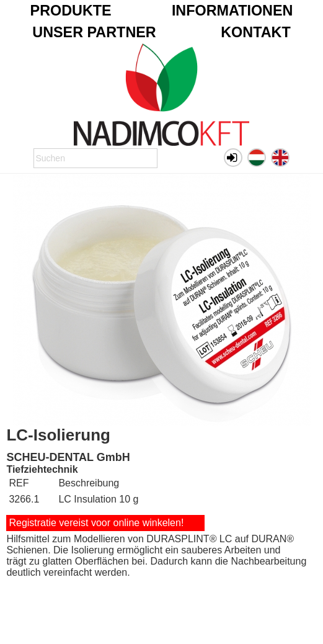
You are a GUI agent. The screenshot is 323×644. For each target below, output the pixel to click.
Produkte (71, 11)
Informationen (232, 11)
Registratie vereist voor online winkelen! (96, 523)
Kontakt (255, 32)
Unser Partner (94, 32)
